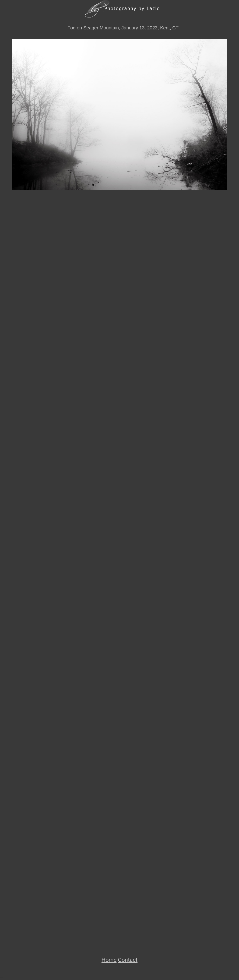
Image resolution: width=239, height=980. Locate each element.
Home (109, 960)
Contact (128, 960)
